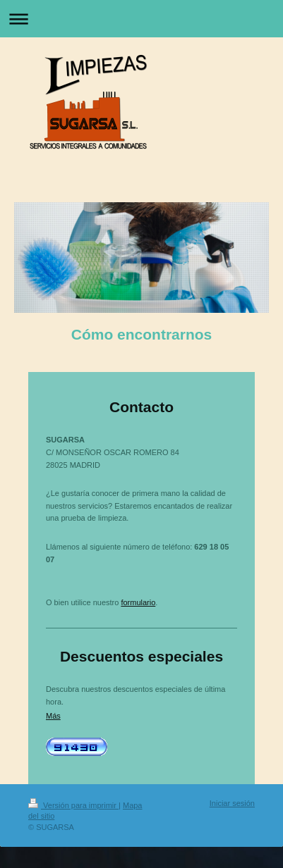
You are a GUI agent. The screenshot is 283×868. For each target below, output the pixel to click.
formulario (138, 602)
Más (53, 716)
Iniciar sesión (232, 803)
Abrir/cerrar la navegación (141, 19)
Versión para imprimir (73, 805)
